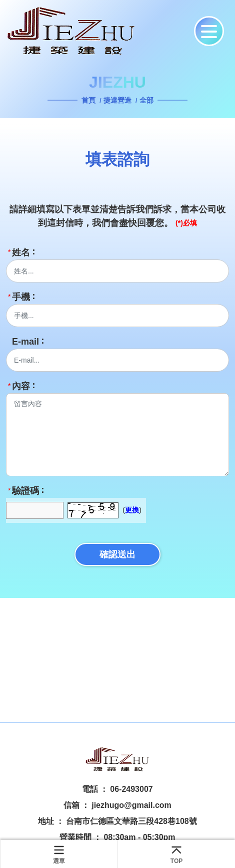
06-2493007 (131, 789)
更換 (132, 510)
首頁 (89, 100)
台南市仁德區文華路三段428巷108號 (131, 821)
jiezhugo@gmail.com (131, 805)
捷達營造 (117, 100)
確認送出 (117, 554)
